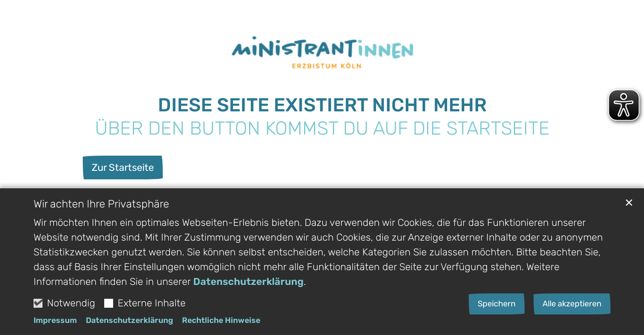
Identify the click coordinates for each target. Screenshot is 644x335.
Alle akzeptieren (572, 305)
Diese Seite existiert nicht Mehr (322, 105)
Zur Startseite (123, 167)
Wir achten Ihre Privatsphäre (101, 206)
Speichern (497, 305)
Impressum (55, 322)
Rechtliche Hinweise (221, 322)
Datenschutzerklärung (248, 283)
